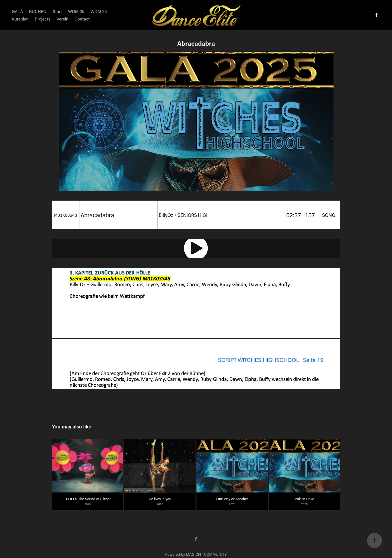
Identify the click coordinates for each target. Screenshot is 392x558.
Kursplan (20, 19)
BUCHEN (38, 11)
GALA (17, 11)
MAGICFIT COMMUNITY (206, 554)
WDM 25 (76, 11)
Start (57, 11)
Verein (62, 19)
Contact (82, 19)
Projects (42, 19)
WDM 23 (99, 11)
